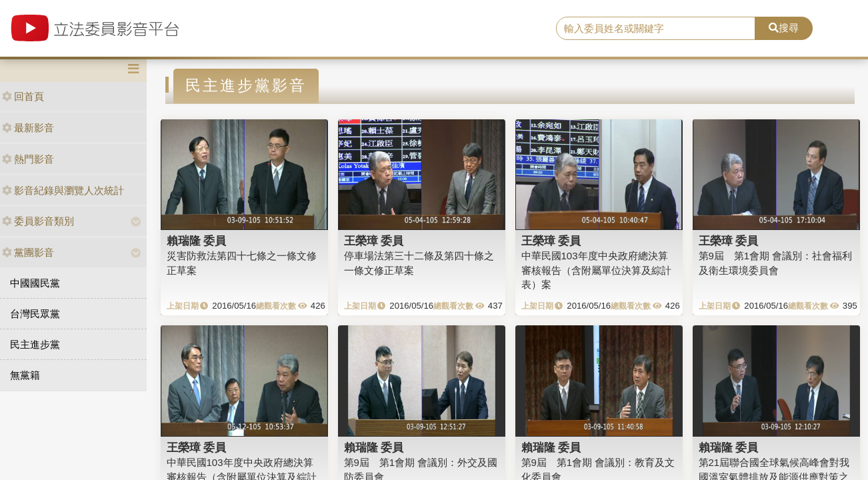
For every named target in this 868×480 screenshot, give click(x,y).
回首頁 (23, 96)
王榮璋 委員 (374, 241)
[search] (656, 29)
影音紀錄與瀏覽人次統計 (63, 190)
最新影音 (28, 128)
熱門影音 (28, 159)
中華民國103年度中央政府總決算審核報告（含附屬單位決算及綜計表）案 (596, 270)
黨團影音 (28, 252)
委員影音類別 (38, 221)
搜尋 (784, 28)
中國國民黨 (35, 283)
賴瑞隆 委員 (197, 241)
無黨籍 (25, 375)
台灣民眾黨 (35, 314)
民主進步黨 (35, 344)
